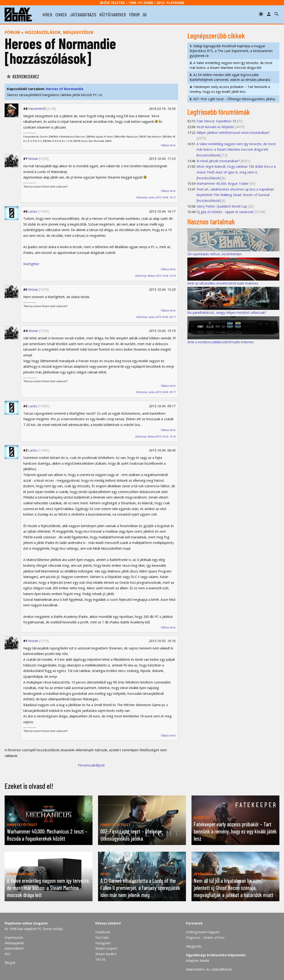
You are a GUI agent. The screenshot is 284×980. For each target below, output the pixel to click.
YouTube (102, 937)
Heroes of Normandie (65, 89)
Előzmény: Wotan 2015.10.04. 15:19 (155, 276)
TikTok (100, 959)
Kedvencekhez (23, 76)
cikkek (61, 15)
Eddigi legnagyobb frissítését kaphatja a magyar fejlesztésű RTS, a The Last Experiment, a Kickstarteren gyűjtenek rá (231, 51)
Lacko (33, 211)
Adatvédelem (14, 948)
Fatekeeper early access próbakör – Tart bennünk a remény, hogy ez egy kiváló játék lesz (230, 89)
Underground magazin (203, 932)
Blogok (10, 963)
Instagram (103, 943)
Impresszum (14, 937)
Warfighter (31, 264)
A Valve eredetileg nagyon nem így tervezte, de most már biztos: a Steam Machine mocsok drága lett (231, 65)
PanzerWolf (37, 109)
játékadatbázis (83, 15)
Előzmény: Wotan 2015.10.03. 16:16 (155, 436)
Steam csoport (106, 948)
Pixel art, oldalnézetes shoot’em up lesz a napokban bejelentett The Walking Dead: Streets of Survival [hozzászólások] (235, 195)
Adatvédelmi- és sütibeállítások (209, 969)
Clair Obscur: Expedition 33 (216, 121)
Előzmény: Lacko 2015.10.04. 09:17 (156, 317)
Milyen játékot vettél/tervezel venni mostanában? (233, 133)
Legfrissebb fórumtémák (219, 112)
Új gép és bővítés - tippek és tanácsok (225, 212)
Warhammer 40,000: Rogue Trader (223, 183)
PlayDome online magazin (26, 923)
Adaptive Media (197, 961)
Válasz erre (168, 145)
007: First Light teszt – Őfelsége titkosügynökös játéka (232, 99)
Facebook (103, 932)
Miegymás (194, 946)
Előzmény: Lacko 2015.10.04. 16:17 (156, 197)
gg (145, 15)
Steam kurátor (106, 954)
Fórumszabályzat (91, 765)
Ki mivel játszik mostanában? (218, 161)
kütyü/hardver (113, 15)
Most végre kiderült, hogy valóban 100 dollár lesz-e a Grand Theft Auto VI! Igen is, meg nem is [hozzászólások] (236, 172)
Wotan (33, 159)
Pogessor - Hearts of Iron (205, 937)
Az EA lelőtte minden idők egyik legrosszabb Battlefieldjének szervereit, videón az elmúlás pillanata (230, 77)
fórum (134, 15)
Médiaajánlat (14, 943)
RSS (7, 954)
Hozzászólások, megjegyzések (59, 32)
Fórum (12, 32)
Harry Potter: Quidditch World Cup (222, 206)
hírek (47, 15)
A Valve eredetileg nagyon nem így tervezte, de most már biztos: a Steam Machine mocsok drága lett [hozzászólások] (236, 150)
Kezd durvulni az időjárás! (215, 127)
